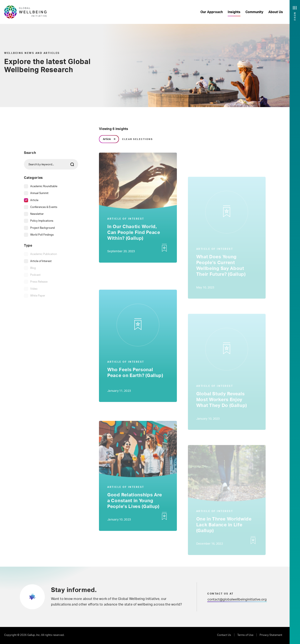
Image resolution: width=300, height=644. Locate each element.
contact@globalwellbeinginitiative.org (237, 600)
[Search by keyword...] (51, 164)
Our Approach (212, 12)
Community (254, 12)
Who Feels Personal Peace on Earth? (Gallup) (135, 374)
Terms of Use (245, 635)
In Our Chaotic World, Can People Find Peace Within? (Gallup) (134, 234)
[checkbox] (41, 186)
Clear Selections (137, 139)
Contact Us (224, 635)
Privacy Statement (271, 635)
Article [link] (107, 139)
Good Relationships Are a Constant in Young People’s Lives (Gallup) (135, 502)
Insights (234, 12)
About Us (276, 12)
